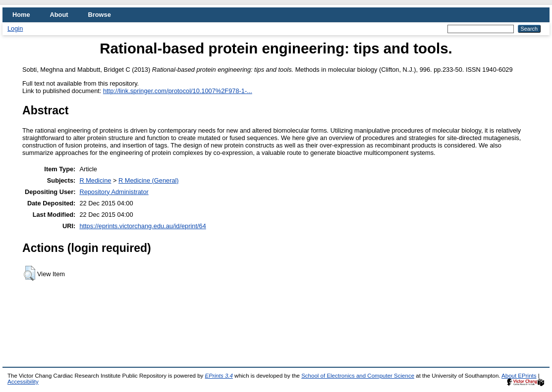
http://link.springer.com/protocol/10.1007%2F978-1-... (178, 91)
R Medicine (95, 180)
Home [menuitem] (21, 15)
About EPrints (519, 376)
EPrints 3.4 (219, 376)
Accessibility (23, 382)
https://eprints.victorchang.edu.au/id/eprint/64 (142, 226)
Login (15, 28)
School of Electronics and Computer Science (358, 376)
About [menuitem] (59, 15)
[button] (29, 273)
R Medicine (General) (149, 180)
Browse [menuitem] (100, 15)
